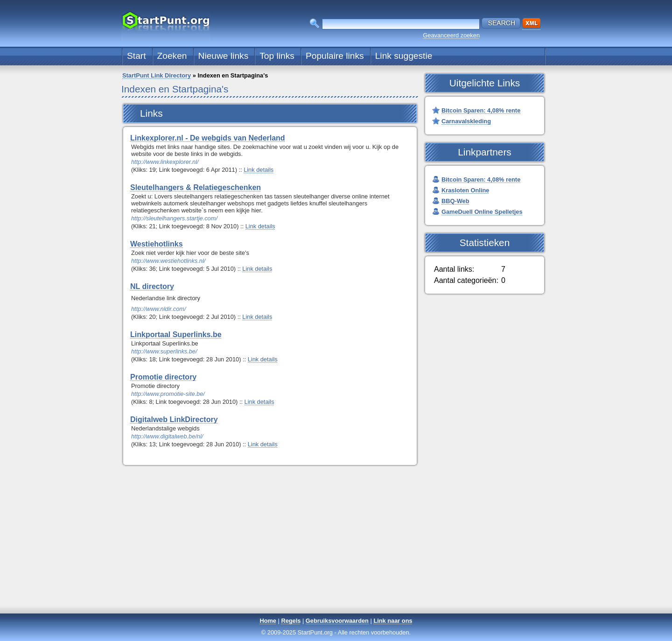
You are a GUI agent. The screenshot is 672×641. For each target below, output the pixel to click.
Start (136, 56)
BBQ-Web (455, 201)
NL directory (152, 286)
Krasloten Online (465, 190)
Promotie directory (163, 377)
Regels (291, 621)
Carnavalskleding (466, 121)
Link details (259, 170)
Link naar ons (393, 621)
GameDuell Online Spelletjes (482, 212)
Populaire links (335, 56)
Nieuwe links (224, 56)
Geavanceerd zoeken (451, 35)
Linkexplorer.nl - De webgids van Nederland (208, 138)
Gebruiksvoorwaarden (337, 621)
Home (268, 621)
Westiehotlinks (157, 244)
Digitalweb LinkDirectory (174, 419)
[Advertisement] (336, 547)
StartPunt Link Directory (157, 75)
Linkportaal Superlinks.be (176, 335)
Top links (277, 56)
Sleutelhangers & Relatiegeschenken (196, 187)
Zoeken (172, 56)
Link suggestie (404, 56)
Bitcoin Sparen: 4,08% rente (481, 110)
